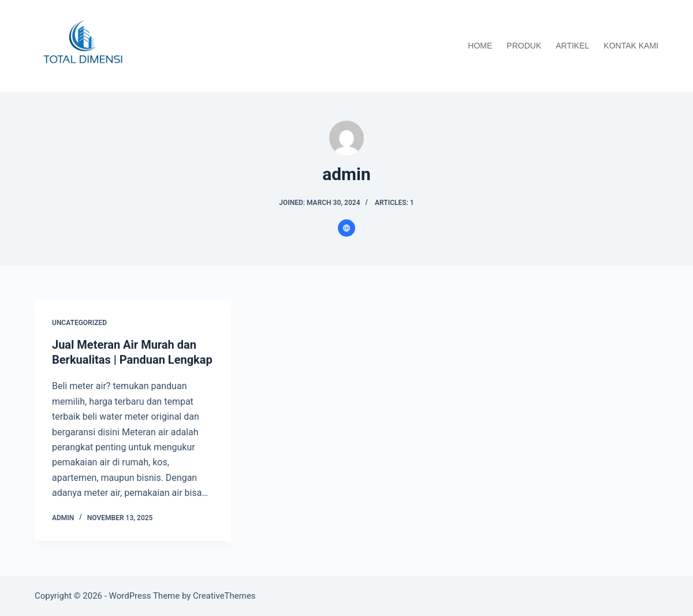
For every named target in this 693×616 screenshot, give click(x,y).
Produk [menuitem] (524, 46)
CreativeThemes (224, 596)
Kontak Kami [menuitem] (631, 46)
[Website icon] (346, 228)
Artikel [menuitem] (572, 46)
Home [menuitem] (480, 46)
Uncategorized (79, 323)
